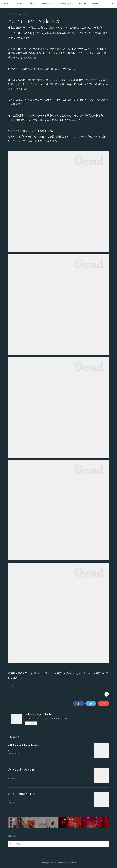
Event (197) (12, 686)
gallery (95, 4)
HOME (6, 4)
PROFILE (19, 4)
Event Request (66, 4)
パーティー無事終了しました (22, 794)
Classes (32, 4)
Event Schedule (48, 4)
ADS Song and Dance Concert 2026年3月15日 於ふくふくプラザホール (39, 751)
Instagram (82, 4)
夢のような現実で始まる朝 (21, 769)
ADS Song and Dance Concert (23, 745)
